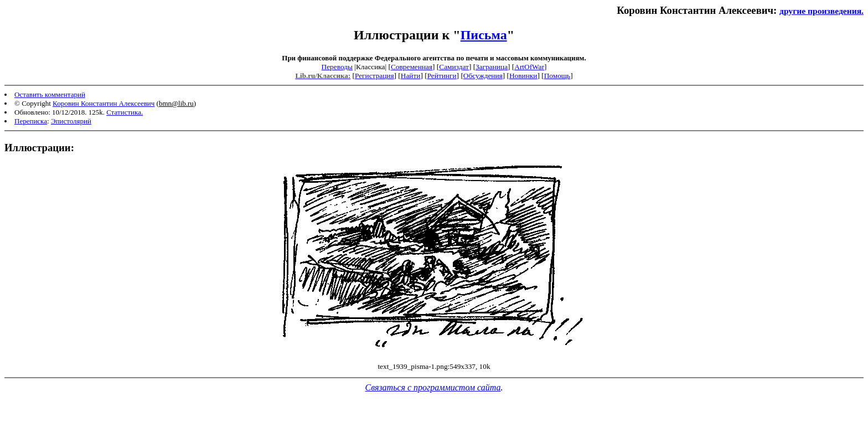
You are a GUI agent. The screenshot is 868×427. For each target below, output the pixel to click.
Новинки (523, 76)
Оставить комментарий (50, 94)
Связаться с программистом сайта (433, 387)
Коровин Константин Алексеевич (104, 103)
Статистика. (125, 112)
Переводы (337, 67)
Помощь (557, 76)
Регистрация (374, 76)
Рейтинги (442, 76)
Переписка (31, 121)
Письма (484, 35)
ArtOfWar (529, 67)
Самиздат (454, 67)
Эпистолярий (71, 121)
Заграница (492, 67)
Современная (412, 67)
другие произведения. (821, 11)
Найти (411, 76)
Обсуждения (483, 76)
